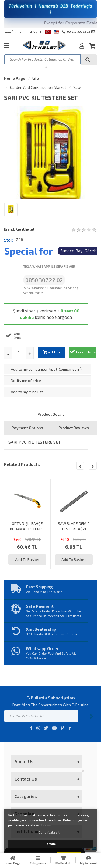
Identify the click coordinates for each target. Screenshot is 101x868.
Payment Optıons (27, 428)
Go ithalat (25, 229)
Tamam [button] (50, 844)
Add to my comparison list (33, 369)
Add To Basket (51, 354)
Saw (77, 87)
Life (36, 78)
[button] (93, 466)
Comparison (69, 369)
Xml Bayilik (34, 32)
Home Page (15, 78)
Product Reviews (74, 428)
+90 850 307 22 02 (76, 32)
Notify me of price (26, 380)
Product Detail (51, 414)
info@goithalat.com (93, 32)
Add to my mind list (27, 392)
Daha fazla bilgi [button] (50, 832)
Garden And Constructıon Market (38, 87)
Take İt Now (83, 352)
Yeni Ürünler (14, 32)
